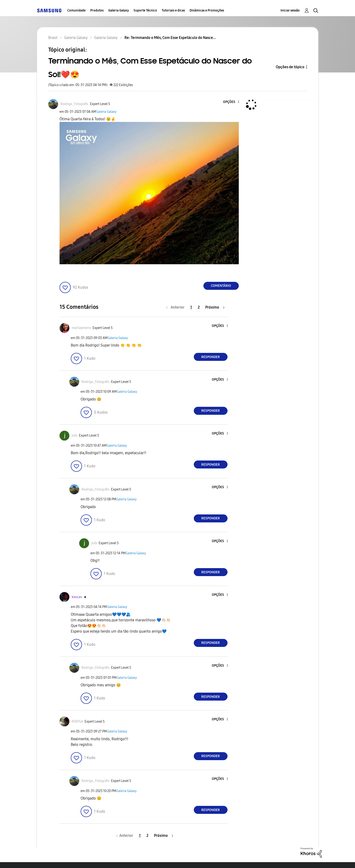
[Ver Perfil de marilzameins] (81, 328)
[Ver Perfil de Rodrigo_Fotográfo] (74, 104)
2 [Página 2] (199, 307)
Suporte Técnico (145, 10)
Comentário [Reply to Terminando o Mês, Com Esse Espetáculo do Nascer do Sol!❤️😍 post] (221, 286)
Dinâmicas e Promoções (207, 10)
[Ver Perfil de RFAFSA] (77, 722)
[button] (231, 102)
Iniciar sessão (290, 10)
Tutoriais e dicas (173, 10)
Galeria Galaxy (119, 10)
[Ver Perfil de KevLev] (77, 597)
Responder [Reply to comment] (211, 357)
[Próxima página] (215, 307)
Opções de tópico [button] (290, 67)
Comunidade (76, 10)
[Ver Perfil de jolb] (75, 436)
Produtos (97, 10)
